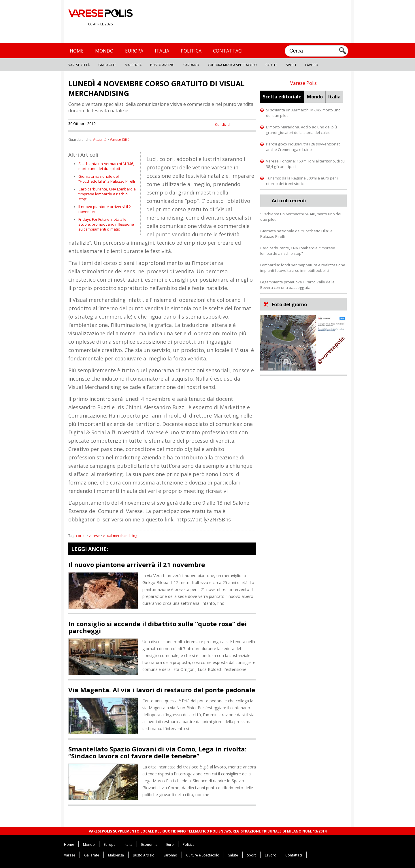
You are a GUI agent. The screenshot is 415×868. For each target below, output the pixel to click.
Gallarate (107, 65)
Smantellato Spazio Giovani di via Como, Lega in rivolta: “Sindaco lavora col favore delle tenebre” (157, 752)
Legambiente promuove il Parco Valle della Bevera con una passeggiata (297, 285)
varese (94, 536)
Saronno (191, 65)
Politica (191, 51)
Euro (170, 844)
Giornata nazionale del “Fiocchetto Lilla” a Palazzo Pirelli (107, 179)
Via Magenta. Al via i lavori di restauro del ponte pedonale (162, 690)
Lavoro (312, 65)
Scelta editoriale (282, 97)
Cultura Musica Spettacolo (232, 65)
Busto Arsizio (162, 65)
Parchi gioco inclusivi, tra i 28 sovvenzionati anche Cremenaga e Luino (303, 147)
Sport (291, 65)
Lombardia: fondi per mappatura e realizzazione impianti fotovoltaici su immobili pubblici (303, 268)
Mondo (104, 51)
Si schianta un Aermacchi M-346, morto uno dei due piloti (106, 166)
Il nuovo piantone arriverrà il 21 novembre (106, 209)
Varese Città (79, 65)
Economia (149, 844)
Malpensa (133, 65)
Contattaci (228, 51)
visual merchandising (120, 536)
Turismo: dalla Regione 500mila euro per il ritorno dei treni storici (302, 181)
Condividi (223, 125)
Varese (70, 855)
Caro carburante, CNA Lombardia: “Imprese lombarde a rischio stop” (107, 194)
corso (81, 536)
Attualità (100, 140)
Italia (162, 51)
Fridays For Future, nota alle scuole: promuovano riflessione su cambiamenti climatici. (106, 224)
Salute (271, 65)
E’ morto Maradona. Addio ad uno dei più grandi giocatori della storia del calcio (301, 130)
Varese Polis (303, 83)
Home (77, 51)
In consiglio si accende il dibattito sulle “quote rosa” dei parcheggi (157, 627)
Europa (134, 51)
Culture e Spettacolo (203, 855)
